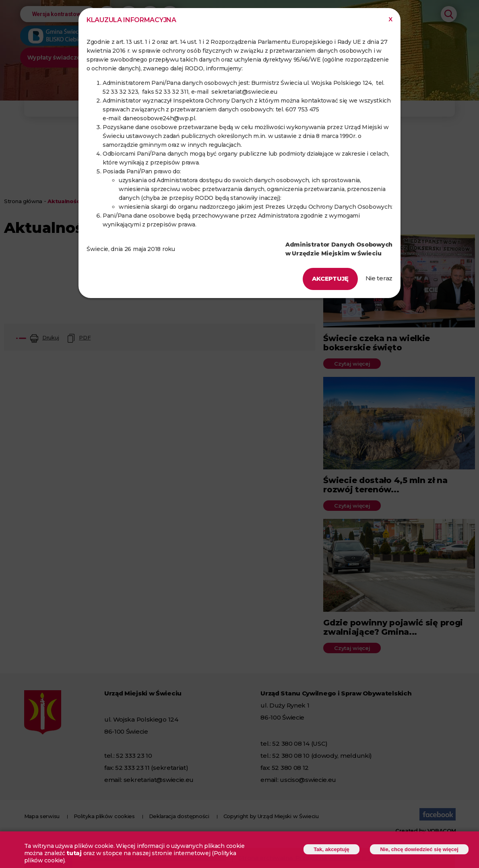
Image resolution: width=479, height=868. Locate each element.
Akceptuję (330, 279)
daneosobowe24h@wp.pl (159, 118)
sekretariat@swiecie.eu (244, 92)
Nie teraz (379, 278)
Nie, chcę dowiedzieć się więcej (419, 849)
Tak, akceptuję (331, 849)
